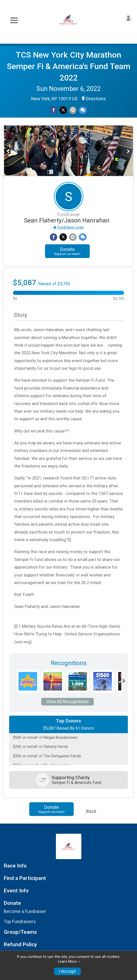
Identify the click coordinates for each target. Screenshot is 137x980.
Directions (96, 99)
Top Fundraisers (20, 922)
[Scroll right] (124, 681)
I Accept (67, 971)
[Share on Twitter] (63, 110)
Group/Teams (20, 932)
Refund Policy (20, 945)
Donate (67, 251)
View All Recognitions (67, 702)
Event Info (16, 891)
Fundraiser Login (68, 227)
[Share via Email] (73, 110)
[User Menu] (128, 18)
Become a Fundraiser (25, 911)
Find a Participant (25, 878)
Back (91, 811)
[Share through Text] (83, 110)
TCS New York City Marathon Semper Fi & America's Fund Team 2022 (69, 66)
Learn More (67, 962)
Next (131, 151)
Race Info (15, 866)
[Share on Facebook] (54, 110)
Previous (11, 151)
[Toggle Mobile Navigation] (14, 20)
